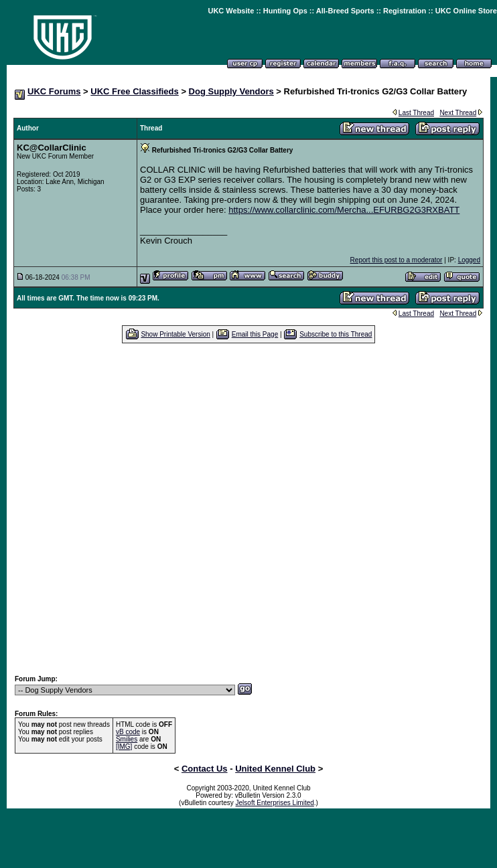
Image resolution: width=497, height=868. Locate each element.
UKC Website (231, 11)
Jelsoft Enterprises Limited (275, 803)
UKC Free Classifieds (135, 91)
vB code (128, 732)
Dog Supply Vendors (231, 91)
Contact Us (205, 769)
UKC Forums (54, 91)
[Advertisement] (143, 509)
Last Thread (416, 113)
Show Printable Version (175, 334)
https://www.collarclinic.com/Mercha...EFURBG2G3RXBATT (344, 210)
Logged (469, 260)
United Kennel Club (275, 769)
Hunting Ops (285, 11)
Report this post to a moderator (397, 260)
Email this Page (255, 334)
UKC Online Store (466, 11)
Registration (405, 11)
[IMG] (124, 747)
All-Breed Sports (345, 11)
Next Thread (458, 113)
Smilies (127, 739)
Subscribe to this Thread (336, 334)
